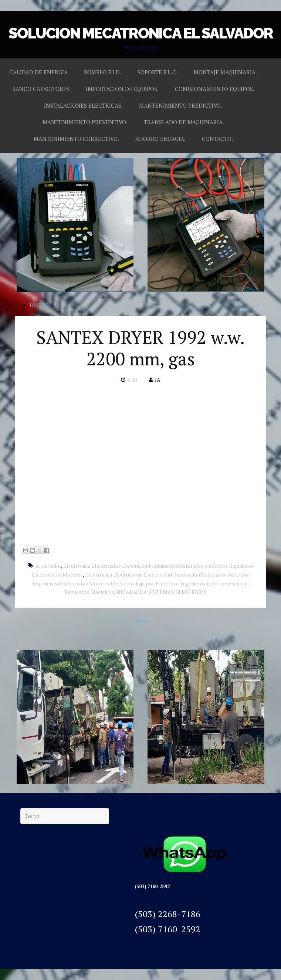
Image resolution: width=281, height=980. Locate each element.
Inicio (141, 621)
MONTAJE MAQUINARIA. (225, 72)
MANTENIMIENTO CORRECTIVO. (76, 139)
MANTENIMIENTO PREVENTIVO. (85, 122)
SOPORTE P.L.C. (158, 72)
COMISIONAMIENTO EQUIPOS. (215, 89)
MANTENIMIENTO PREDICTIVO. (181, 105)
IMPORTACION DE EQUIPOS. (122, 89)
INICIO (39, 305)
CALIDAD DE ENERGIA (38, 72)
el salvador (48, 566)
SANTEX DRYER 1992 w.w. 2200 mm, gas (140, 348)
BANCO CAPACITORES (41, 89)
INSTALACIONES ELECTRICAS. (83, 105)
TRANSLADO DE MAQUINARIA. (184, 122)
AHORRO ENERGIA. (160, 139)
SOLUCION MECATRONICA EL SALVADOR (141, 33)
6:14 (132, 380)
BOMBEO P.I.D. (103, 72)
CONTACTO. (217, 139)
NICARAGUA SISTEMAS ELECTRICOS (162, 592)
